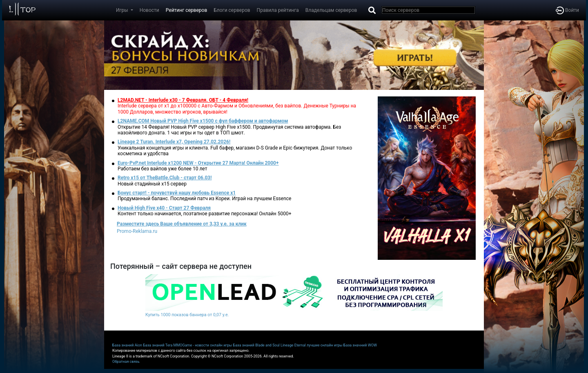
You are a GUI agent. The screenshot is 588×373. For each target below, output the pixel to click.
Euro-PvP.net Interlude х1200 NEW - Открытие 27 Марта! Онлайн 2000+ (198, 163)
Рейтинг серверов (186, 10)
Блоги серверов (232, 10)
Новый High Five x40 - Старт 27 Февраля (164, 208)
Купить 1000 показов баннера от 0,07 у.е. (187, 315)
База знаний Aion (127, 345)
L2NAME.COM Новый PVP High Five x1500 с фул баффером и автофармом (203, 121)
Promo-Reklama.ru (137, 231)
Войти (567, 10)
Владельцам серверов (331, 10)
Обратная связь (126, 362)
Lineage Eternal (293, 345)
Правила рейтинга (278, 10)
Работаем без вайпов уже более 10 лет (162, 169)
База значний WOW (360, 345)
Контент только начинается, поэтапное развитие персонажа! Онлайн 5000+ (205, 214)
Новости (149, 10)
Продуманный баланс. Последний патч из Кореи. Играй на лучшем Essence (204, 199)
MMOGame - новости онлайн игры (203, 345)
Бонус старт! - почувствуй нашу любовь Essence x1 (177, 193)
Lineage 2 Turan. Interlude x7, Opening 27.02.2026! (174, 142)
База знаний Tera (158, 345)
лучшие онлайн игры (325, 345)
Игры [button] (123, 10)
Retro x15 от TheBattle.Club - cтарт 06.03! (165, 178)
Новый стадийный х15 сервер (152, 184)
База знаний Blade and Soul (256, 345)
